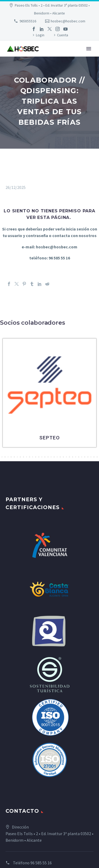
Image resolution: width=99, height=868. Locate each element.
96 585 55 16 (41, 863)
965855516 (28, 21)
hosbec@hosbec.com (68, 21)
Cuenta (63, 35)
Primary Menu (89, 49)
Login (40, 35)
